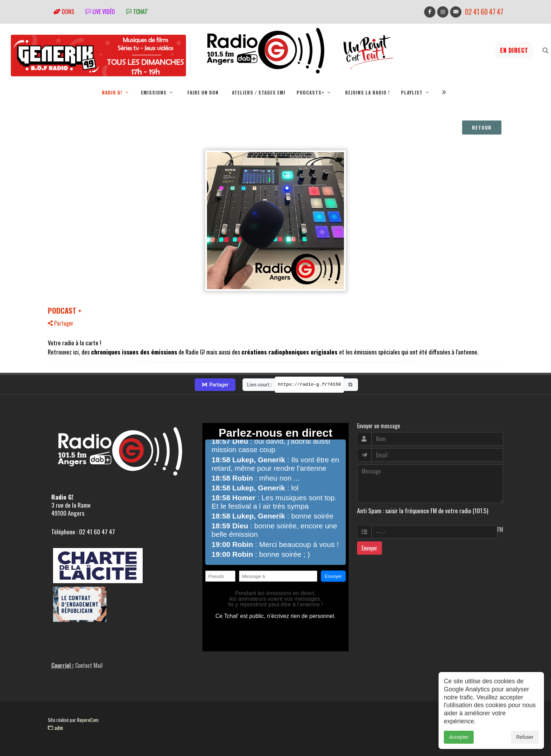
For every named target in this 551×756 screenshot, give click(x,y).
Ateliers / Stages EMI (259, 92)
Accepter (459, 737)
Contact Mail (89, 665)
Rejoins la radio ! (367, 92)
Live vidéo (100, 12)
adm (55, 728)
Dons (64, 12)
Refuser (525, 737)
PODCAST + (65, 310)
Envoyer (370, 548)
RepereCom (88, 720)
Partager (61, 323)
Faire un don (203, 92)
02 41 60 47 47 (484, 12)
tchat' (137, 12)
